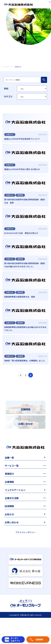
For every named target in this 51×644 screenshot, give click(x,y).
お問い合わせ (12, 540)
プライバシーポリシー (26, 550)
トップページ (7, 67)
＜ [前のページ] (21, 392)
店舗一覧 (9, 475)
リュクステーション (15, 507)
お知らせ (9, 532)
